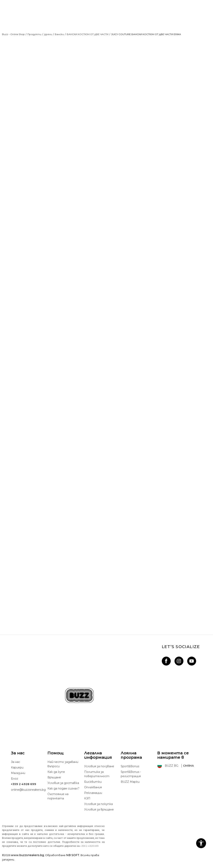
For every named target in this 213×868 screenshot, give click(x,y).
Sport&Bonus (130, 773)
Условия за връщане (99, 816)
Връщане (54, 784)
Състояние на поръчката (58, 803)
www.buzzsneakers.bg (27, 861)
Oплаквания (93, 794)
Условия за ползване (99, 773)
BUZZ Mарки (130, 788)
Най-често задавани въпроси (63, 770)
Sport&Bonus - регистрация (131, 780)
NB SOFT (73, 861)
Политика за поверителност (97, 780)
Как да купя (56, 778)
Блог (14, 785)
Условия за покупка (98, 810)
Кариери (17, 774)
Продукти (34, 34)
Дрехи (48, 34)
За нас (15, 768)
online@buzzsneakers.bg (28, 796)
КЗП (87, 805)
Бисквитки (93, 788)
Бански (59, 34)
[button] (201, 843)
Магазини (18, 779)
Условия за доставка (63, 789)
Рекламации (93, 799)
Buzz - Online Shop (13, 34)
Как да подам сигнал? (63, 795)
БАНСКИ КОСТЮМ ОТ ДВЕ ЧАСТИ (88, 34)
